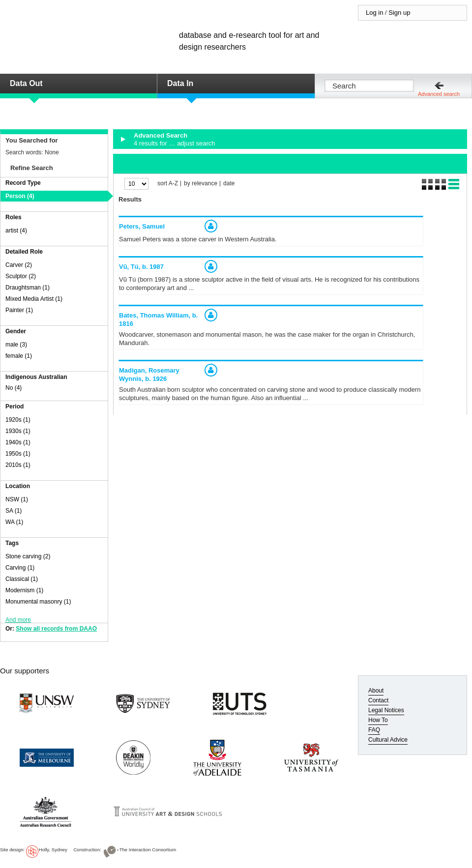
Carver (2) (19, 265)
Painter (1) (19, 310)
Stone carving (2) (28, 556)
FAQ (374, 730)
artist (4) (16, 231)
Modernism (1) (24, 590)
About (376, 691)
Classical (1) (22, 579)
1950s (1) (18, 454)
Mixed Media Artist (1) (34, 299)
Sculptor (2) (21, 276)
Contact (378, 700)
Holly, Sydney (53, 850)
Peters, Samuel (142, 226)
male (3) (16, 345)
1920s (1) (18, 420)
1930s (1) (18, 431)
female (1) (19, 356)
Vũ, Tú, (141, 267)
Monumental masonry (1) (38, 602)
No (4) (14, 388)
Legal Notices (386, 710)
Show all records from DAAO (56, 629)
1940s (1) (18, 442)
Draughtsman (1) (28, 288)
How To (378, 720)
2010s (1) (18, 465)
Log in (374, 13)
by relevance (201, 184)
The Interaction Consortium (148, 850)
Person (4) (20, 196)
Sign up (399, 13)
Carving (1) (20, 568)
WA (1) (14, 522)
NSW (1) (17, 499)
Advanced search (439, 94)
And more (18, 620)
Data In (180, 83)
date (229, 184)
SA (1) (14, 511)
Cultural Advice (388, 740)
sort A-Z (168, 184)
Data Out (26, 83)
